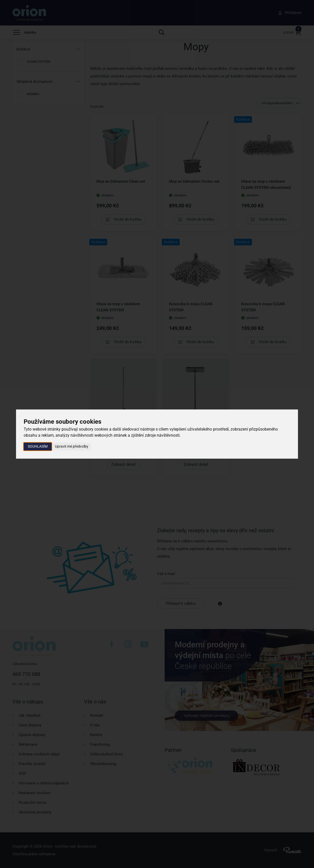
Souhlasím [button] (38, 446)
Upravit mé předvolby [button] (72, 446)
